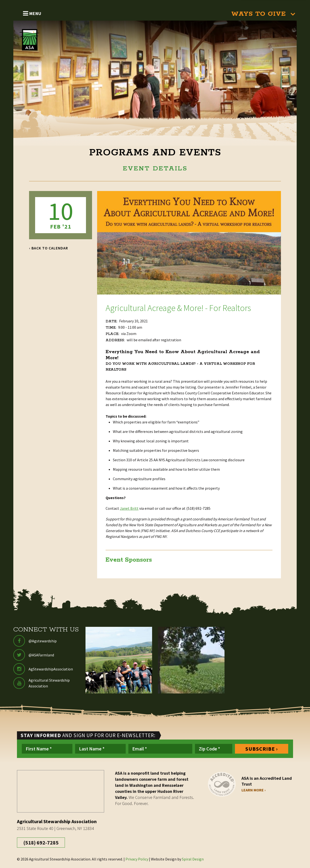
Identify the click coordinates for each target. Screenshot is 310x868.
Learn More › (254, 790)
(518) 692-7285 (41, 843)
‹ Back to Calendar (49, 248)
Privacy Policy (137, 859)
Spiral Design (193, 859)
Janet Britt (129, 508)
